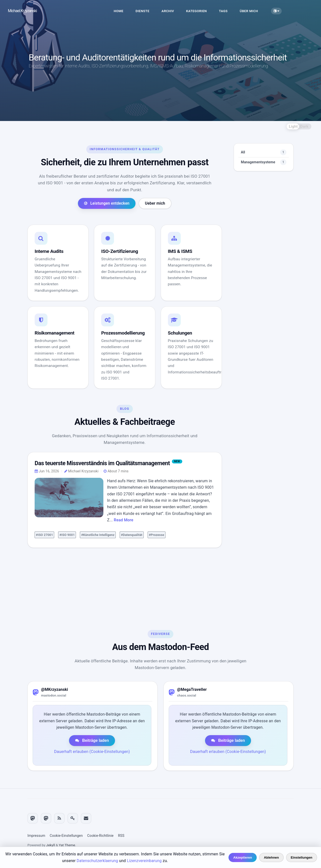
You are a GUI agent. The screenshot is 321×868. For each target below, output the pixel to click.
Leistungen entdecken (107, 246)
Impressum (36, 836)
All (264, 190)
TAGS (230, 11)
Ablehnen (271, 857)
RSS (121, 836)
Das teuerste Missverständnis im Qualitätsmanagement (107, 502)
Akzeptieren (243, 857)
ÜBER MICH (256, 11)
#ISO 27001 (44, 574)
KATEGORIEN (204, 11)
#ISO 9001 (67, 574)
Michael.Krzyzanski (29, 11)
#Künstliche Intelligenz (98, 574)
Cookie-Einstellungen (66, 836)
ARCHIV (175, 11)
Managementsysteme (264, 200)
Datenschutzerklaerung (97, 861)
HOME (126, 11)
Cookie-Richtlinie (101, 836)
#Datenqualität (132, 574)
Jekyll (51, 845)
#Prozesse (157, 574)
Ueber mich (155, 246)
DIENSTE (149, 11)
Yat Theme (67, 845)
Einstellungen (302, 857)
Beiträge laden (92, 743)
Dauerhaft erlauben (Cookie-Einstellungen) (92, 754)
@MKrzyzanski (55, 692)
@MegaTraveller (192, 692)
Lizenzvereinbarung (144, 861)
